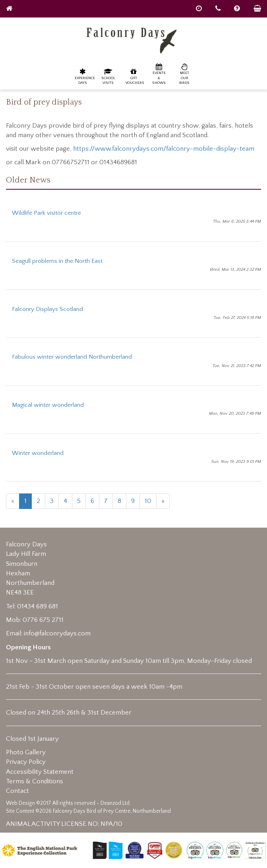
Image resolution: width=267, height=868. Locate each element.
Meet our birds (184, 74)
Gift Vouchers (135, 76)
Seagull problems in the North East (57, 261)
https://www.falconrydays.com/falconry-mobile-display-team (164, 149)
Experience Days (85, 76)
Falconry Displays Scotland (47, 309)
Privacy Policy (26, 762)
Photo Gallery (26, 752)
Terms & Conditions (35, 781)
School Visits (108, 76)
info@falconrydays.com (57, 633)
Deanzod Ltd (115, 803)
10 (148, 501)
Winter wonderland (38, 453)
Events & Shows (159, 74)
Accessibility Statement (40, 772)
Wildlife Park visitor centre (46, 213)
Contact (17, 791)
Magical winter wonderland (48, 405)
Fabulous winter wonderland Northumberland (72, 357)
